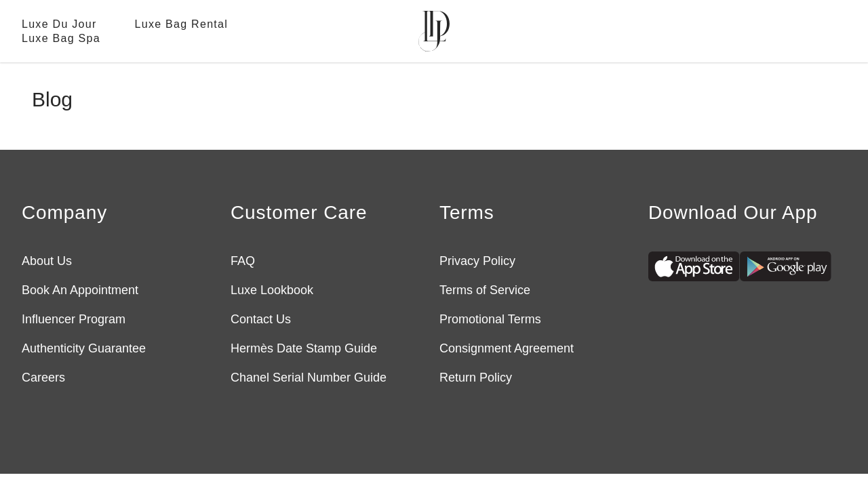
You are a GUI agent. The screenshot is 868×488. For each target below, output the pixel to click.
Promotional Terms (490, 319)
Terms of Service (485, 290)
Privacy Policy (477, 261)
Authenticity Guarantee (84, 348)
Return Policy (476, 378)
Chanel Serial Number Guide (309, 378)
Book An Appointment (80, 290)
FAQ (243, 261)
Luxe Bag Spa (61, 38)
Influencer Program (74, 319)
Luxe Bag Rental (182, 24)
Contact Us (261, 319)
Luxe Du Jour (59, 24)
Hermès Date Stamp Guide (304, 348)
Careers (43, 378)
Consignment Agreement (507, 348)
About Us (47, 261)
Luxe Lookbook (272, 290)
